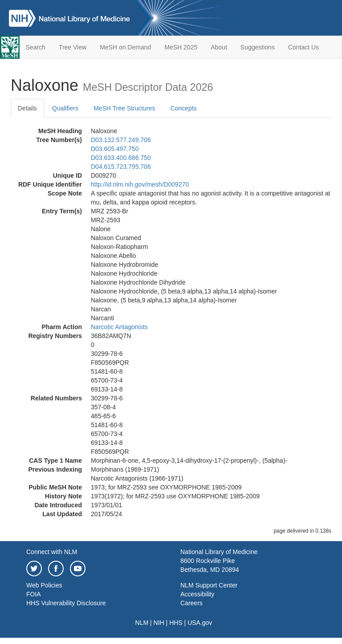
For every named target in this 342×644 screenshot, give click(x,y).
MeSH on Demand (125, 47)
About (219, 47)
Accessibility (197, 594)
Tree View (73, 47)
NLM (142, 623)
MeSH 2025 (181, 47)
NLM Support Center (209, 585)
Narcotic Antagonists (119, 327)
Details (27, 108)
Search (36, 47)
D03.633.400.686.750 (121, 158)
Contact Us (303, 47)
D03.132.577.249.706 (121, 140)
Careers (191, 603)
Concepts (183, 108)
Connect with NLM (52, 552)
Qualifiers (65, 108)
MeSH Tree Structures (124, 108)
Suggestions (258, 47)
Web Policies (44, 585)
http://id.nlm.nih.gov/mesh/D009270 (140, 184)
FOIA (34, 594)
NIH (159, 623)
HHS (176, 623)
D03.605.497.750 (115, 149)
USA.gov (200, 623)
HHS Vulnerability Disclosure (66, 603)
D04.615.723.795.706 (121, 167)
